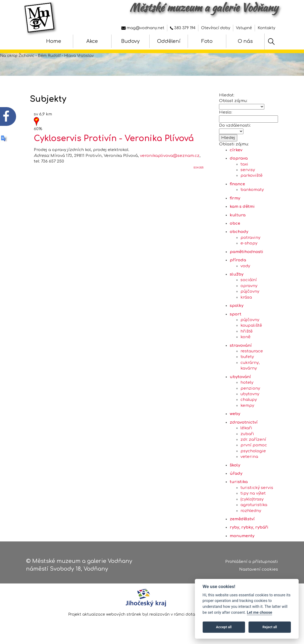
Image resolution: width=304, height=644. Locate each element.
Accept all (224, 627)
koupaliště (251, 332)
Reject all (270, 627)
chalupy (249, 406)
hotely (247, 389)
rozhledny (251, 517)
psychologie (253, 457)
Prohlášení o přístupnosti (252, 562)
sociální (249, 286)
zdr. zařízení (253, 446)
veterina (249, 463)
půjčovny (250, 298)
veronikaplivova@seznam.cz (170, 162)
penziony (250, 395)
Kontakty (266, 28)
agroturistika (254, 511)
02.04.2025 (199, 174)
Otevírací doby (216, 28)
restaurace (252, 357)
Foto (207, 41)
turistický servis (257, 494)
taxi (244, 170)
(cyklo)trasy (252, 505)
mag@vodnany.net (143, 28)
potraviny (250, 244)
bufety (247, 363)
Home (54, 41)
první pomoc (254, 451)
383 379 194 (183, 28)
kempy (247, 412)
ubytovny (250, 400)
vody (245, 272)
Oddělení (169, 41)
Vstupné (244, 28)
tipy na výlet (253, 500)
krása (246, 304)
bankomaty (252, 196)
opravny (249, 292)
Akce (92, 41)
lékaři (246, 434)
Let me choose (260, 613)
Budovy (130, 41)
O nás (245, 41)
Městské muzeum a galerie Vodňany (204, 7)
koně (245, 343)
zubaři (247, 440)
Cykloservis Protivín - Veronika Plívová (114, 145)
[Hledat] (271, 42)
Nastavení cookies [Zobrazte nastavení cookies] (259, 570)
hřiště (246, 338)
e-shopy (249, 249)
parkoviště (251, 182)
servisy (248, 176)
